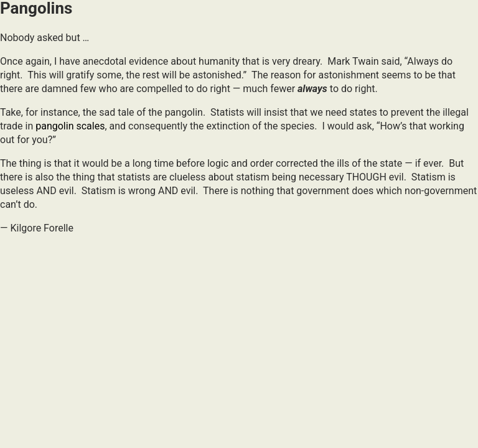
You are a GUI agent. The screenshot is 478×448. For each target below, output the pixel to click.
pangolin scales (70, 126)
